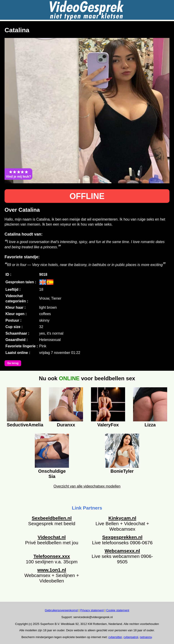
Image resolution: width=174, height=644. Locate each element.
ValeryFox (108, 425)
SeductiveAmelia (24, 425)
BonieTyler (122, 471)
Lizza (150, 425)
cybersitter (115, 637)
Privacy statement (92, 610)
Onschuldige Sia (52, 473)
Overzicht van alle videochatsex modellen (87, 486)
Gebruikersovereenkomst (61, 610)
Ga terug (13, 363)
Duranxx (66, 425)
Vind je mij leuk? (18, 174)
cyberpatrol (131, 637)
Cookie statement (118, 610)
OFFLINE (87, 196)
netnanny (146, 637)
